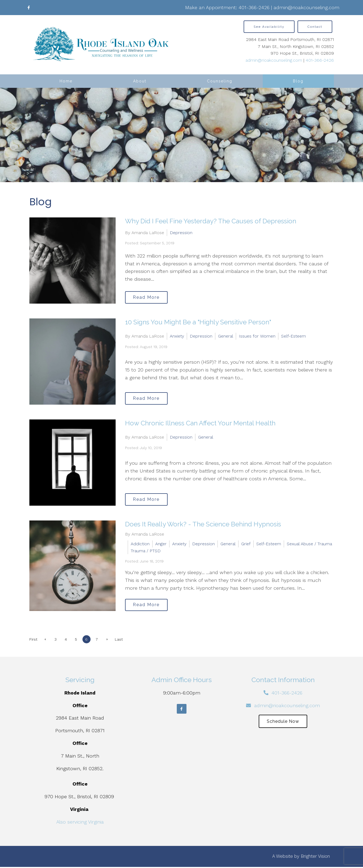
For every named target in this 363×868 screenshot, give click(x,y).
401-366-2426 (254, 7)
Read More (148, 297)
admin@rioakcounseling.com (306, 7)
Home (66, 81)
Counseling (220, 81)
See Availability (269, 27)
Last (126, 640)
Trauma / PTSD (146, 551)
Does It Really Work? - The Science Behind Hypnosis (203, 524)
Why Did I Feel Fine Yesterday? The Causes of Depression (211, 221)
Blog (298, 81)
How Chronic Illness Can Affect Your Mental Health (200, 423)
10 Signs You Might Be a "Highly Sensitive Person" (198, 322)
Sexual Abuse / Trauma (309, 544)
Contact (315, 27)
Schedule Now (283, 723)
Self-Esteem (293, 336)
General (226, 336)
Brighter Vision (315, 857)
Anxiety (177, 336)
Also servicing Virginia (80, 823)
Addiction (140, 544)
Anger (161, 544)
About (140, 81)
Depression (181, 232)
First (33, 640)
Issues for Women (257, 336)
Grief (246, 544)
